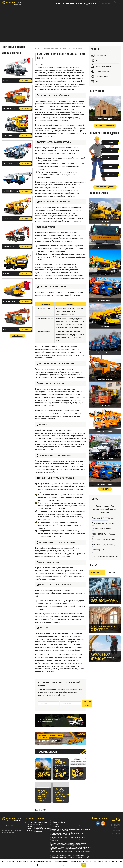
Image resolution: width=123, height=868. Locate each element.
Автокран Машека (105, 379)
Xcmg (110, 166)
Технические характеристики (107, 61)
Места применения (103, 71)
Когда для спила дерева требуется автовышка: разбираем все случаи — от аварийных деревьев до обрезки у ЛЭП (70, 839)
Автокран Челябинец (105, 458)
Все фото (105, 489)
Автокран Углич (105, 405)
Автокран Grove (105, 222)
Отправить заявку (87, 703)
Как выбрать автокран (29, 826)
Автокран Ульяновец (105, 432)
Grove (110, 150)
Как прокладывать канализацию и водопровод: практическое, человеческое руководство (68, 844)
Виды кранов (90, 4)
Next (119, 107)
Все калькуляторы (105, 126)
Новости (60, 4)
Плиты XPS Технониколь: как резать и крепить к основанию (68, 826)
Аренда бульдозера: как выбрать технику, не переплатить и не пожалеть (67, 834)
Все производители (105, 187)
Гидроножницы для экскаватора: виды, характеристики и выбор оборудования (71, 830)
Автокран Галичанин (105, 484)
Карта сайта (39, 831)
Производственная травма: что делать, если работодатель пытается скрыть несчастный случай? (70, 856)
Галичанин (110, 175)
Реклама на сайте (41, 822)
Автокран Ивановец (105, 300)
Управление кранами (104, 66)
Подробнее (26, 81)
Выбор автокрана (74, 4)
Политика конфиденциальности (42, 828)
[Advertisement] (61, 25)
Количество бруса (105, 119)
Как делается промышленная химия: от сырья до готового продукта (69, 822)
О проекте (28, 822)
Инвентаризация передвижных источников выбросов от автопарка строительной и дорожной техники (70, 852)
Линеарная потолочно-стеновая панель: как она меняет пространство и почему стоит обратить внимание (71, 848)
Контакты (38, 825)
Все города (17, 336)
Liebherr (110, 143)
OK (84, 865)
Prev (91, 107)
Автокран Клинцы (105, 353)
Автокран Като (105, 327)
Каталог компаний (28, 830)
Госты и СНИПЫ (102, 76)
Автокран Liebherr (105, 248)
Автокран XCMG (105, 274)
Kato (110, 158)
